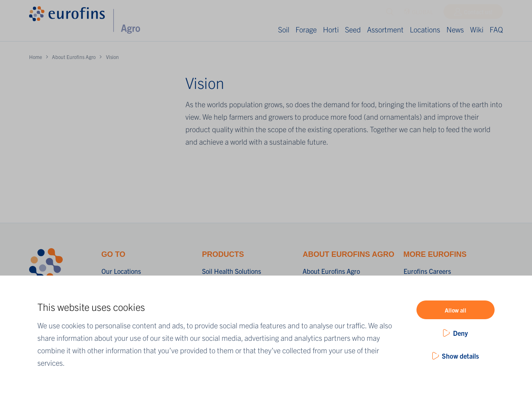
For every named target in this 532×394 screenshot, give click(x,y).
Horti (331, 29)
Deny (461, 333)
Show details (460, 356)
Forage (306, 29)
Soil (284, 29)
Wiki (477, 29)
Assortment (385, 29)
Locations (425, 29)
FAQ (496, 29)
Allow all (456, 310)
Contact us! (478, 14)
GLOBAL (418, 14)
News (455, 29)
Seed (353, 29)
